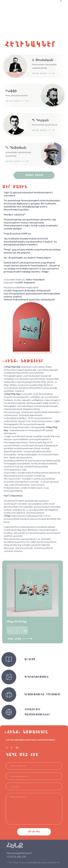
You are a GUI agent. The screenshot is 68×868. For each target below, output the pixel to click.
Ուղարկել (34, 832)
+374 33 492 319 (16, 857)
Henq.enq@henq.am (19, 853)
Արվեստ (30, 659)
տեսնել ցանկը (34, 175)
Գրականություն (36, 677)
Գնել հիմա (20, 639)
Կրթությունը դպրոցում (42, 695)
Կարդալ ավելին (43, 73)
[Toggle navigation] (65, 2)
